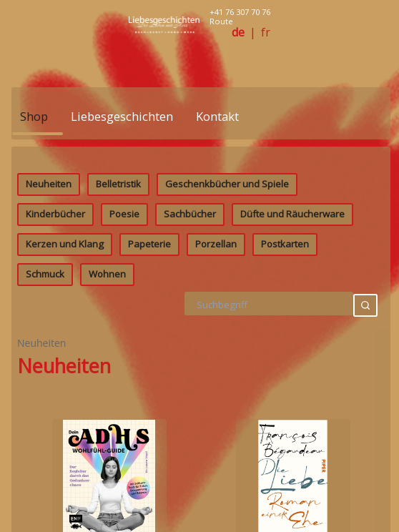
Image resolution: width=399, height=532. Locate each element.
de (238, 33)
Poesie (124, 338)
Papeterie (149, 368)
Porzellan (216, 368)
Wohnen (107, 398)
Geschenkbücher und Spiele (227, 307)
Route (221, 21)
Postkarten (285, 368)
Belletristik (118, 307)
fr (266, 33)
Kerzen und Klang (65, 368)
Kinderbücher (55, 338)
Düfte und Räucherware (292, 338)
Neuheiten (49, 307)
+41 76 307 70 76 (240, 12)
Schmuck (45, 398)
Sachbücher (190, 338)
